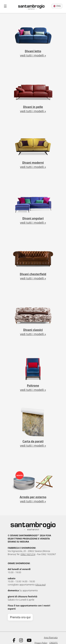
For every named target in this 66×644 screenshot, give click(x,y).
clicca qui (40, 585)
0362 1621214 (28, 554)
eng (57, 6)
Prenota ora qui (20, 617)
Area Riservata (51, 638)
